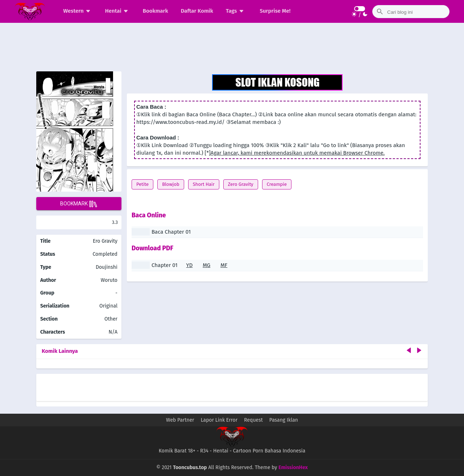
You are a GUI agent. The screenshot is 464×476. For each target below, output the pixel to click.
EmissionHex (293, 467)
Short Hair (204, 184)
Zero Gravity (241, 184)
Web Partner (180, 420)
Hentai (118, 11)
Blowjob (171, 184)
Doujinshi (107, 267)
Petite (142, 184)
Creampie (277, 184)
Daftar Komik (197, 11)
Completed (105, 254)
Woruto (109, 280)
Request (253, 420)
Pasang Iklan (284, 420)
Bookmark (156, 11)
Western (78, 11)
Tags (236, 11)
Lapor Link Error (219, 420)
